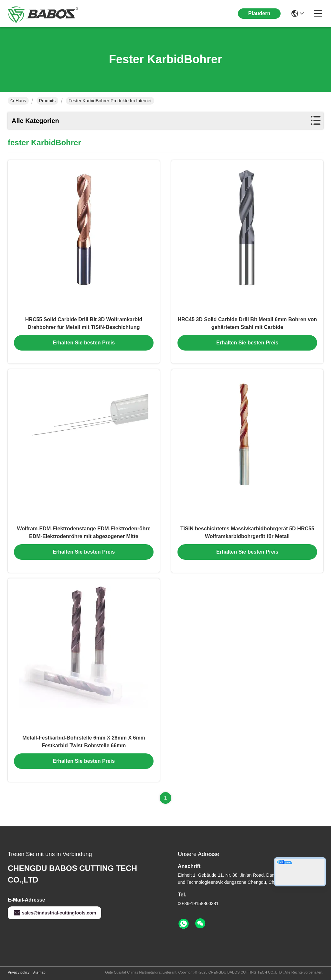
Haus (18, 101)
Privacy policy (19, 972)
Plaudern (259, 13)
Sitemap (39, 972)
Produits (47, 101)
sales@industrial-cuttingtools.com (54, 913)
